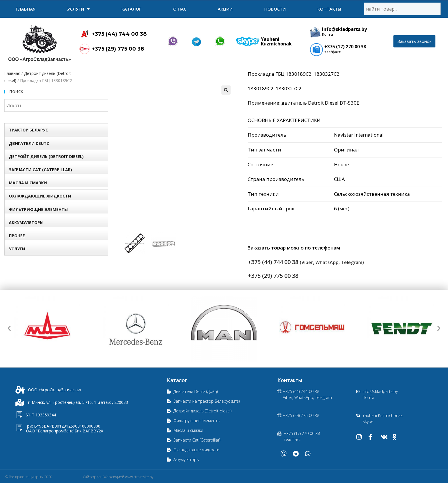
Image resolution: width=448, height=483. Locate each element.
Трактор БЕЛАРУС (28, 130)
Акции (225, 9)
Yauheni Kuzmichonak (276, 41)
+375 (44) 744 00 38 (119, 34)
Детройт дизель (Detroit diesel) (46, 156)
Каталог (131, 9)
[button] (414, 41)
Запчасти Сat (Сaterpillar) (40, 170)
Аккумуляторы (26, 222)
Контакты (329, 9)
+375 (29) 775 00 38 (118, 49)
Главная (26, 9)
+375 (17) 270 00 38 (345, 47)
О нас (180, 9)
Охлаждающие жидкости (40, 196)
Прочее (17, 236)
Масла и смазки (28, 183)
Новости (275, 9)
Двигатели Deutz (29, 143)
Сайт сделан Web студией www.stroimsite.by (118, 477)
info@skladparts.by (344, 29)
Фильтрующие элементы (38, 209)
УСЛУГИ (78, 9)
